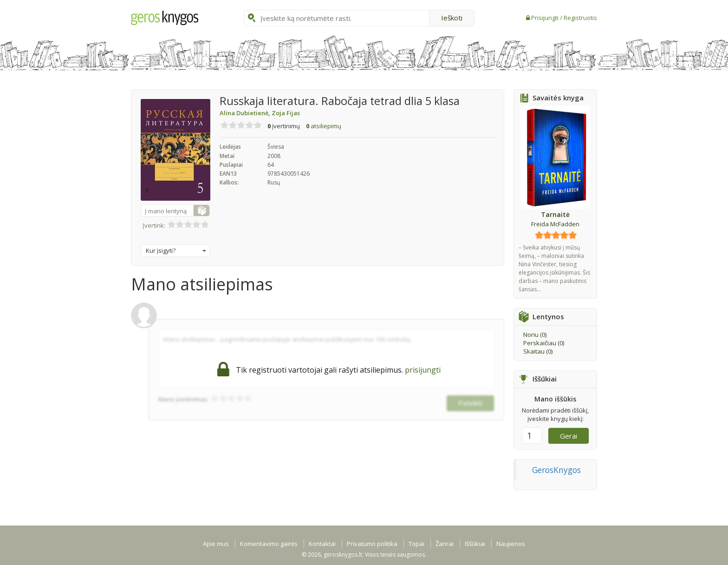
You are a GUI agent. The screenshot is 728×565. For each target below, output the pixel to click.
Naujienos (511, 544)
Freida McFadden (555, 224)
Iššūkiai (475, 544)
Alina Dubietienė (246, 113)
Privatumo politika (372, 544)
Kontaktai (322, 544)
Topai (416, 544)
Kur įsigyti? (176, 250)
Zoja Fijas (286, 113)
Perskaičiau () (544, 343)
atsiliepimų (324, 126)
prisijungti (423, 370)
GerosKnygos (556, 470)
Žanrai (445, 544)
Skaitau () (538, 351)
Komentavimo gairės (269, 544)
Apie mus (216, 544)
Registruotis (580, 18)
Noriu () (535, 335)
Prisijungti (546, 18)
